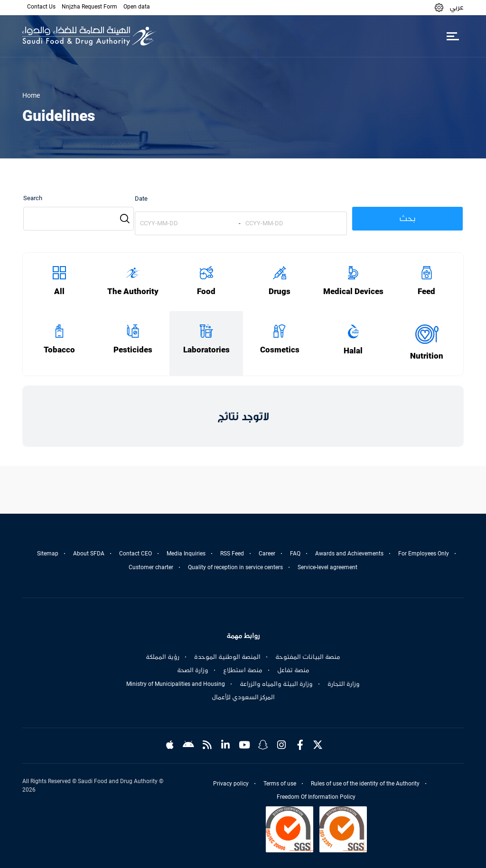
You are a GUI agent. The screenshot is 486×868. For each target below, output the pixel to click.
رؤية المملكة (163, 657)
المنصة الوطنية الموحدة (227, 657)
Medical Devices (353, 291)
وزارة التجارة (344, 684)
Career (267, 554)
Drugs (280, 291)
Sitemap (48, 554)
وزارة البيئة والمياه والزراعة (276, 684)
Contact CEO (136, 554)
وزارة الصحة (193, 670)
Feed (426, 291)
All (59, 291)
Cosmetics (280, 350)
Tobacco (59, 350)
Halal (353, 351)
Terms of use (280, 784)
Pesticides (133, 350)
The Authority (133, 291)
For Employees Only (424, 554)
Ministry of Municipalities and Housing (176, 684)
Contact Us (41, 7)
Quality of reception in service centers (235, 567)
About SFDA (89, 554)
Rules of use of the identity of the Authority (365, 784)
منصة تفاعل (293, 670)
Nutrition (427, 356)
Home (31, 95)
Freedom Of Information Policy (316, 797)
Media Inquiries (186, 554)
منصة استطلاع (243, 670)
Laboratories (206, 350)
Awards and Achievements (349, 554)
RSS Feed (232, 554)
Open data (137, 7)
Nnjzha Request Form (89, 7)
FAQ (295, 554)
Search (33, 198)
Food (206, 291)
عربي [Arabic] (457, 7)
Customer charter (151, 567)
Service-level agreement (327, 567)
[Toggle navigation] (453, 36)
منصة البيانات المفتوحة (308, 657)
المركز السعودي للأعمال (243, 697)
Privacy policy (231, 784)
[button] (439, 7)
